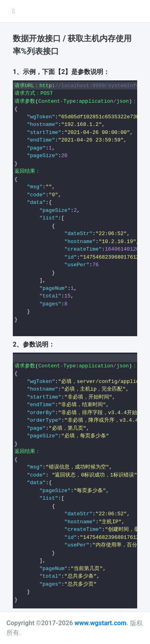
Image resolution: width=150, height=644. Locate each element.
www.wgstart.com (100, 623)
